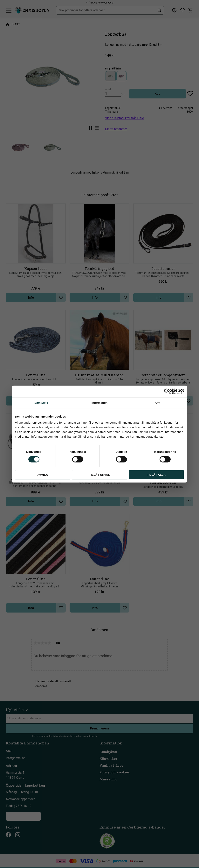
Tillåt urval (99, 475)
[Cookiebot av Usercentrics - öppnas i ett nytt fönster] (167, 391)
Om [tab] (158, 402)
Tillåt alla (156, 475)
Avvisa (43, 475)
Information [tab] (100, 402)
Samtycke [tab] (41, 402)
